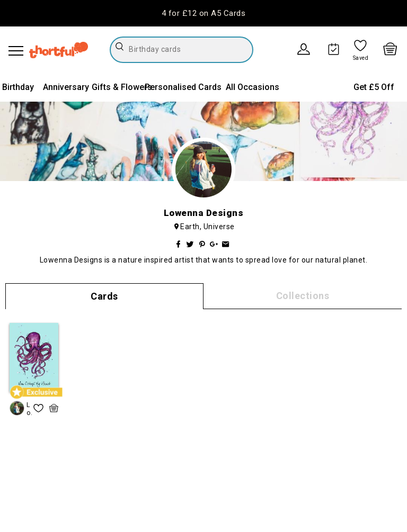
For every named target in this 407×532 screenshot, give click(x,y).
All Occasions (253, 87)
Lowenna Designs (29, 409)
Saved (361, 58)
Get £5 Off (374, 87)
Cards (104, 296)
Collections (303, 296)
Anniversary (66, 87)
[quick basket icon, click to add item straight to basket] (54, 408)
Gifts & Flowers (122, 87)
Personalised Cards (183, 87)
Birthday (18, 87)
